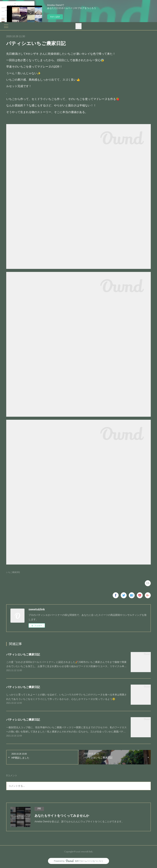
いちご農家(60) (13, 572)
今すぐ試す (55, 17)
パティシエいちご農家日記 (23, 654)
